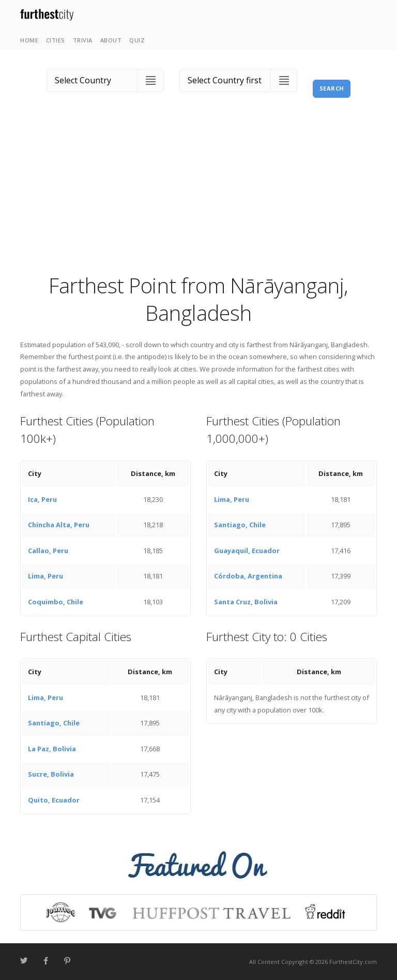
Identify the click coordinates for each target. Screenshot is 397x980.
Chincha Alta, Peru (59, 525)
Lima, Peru (45, 576)
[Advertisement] (198, 194)
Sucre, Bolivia (51, 774)
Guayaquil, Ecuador (247, 551)
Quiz (137, 40)
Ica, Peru (42, 499)
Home (29, 40)
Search (332, 88)
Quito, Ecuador (54, 800)
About (111, 40)
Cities (56, 40)
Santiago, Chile (240, 525)
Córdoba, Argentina (248, 576)
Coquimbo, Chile (56, 602)
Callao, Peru (48, 551)
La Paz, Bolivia (52, 749)
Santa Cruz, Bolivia (246, 602)
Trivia (83, 40)
